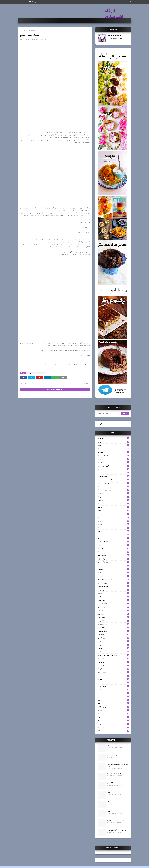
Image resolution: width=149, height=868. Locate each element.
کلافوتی (109, 811)
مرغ (114, 703)
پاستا (114, 469)
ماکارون (114, 700)
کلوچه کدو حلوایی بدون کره (115, 774)
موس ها (114, 710)
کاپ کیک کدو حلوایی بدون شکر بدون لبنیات (118, 765)
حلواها (114, 511)
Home (22, 30)
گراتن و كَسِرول (114, 683)
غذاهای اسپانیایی (114, 604)
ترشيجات (114, 493)
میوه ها (114, 714)
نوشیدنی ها (28, 30)
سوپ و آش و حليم (114, 562)
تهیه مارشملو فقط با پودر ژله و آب (117, 830)
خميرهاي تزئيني (114, 521)
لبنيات (114, 693)
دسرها (114, 524)
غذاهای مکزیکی (114, 638)
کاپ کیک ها (114, 659)
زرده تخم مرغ (114, 535)
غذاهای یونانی (114, 645)
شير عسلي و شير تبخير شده (114, 579)
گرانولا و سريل (114, 686)
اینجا (61, 132)
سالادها (114, 545)
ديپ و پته (114, 531)
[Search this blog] (109, 413)
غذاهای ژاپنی (114, 621)
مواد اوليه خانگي (114, 707)
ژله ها (114, 538)
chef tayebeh (26, 40)
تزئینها (114, 497)
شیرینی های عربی (114, 586)
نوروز (114, 724)
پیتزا (114, 486)
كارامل (114, 648)
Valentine (114, 438)
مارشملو (114, 696)
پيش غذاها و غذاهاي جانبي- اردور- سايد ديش (114, 483)
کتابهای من (114, 662)
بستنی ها (114, 452)
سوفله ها (114, 573)
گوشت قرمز (114, 690)
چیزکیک (114, 507)
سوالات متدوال (114, 559)
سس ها (114, 552)
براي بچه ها (114, 449)
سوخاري (114, 566)
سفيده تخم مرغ (114, 555)
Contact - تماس (33, 2)
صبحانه (114, 593)
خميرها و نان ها (114, 517)
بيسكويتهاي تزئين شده (114, 455)
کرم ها (114, 669)
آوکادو (114, 442)
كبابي (114, 652)
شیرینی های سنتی (114, 583)
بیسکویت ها (114, 462)
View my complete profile (115, 39)
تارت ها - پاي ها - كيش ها (114, 490)
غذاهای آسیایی (114, 600)
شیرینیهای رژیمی (114, 590)
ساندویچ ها (114, 548)
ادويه (114, 445)
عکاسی (114, 597)
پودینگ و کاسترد (114, 476)
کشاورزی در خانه (114, 672)
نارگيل (114, 717)
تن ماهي (114, 500)
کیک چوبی (114, 676)
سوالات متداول (58, 365)
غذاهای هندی (114, 641)
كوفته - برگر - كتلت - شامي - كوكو (114, 655)
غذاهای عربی (114, 628)
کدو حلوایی (114, 665)
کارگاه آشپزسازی (114, 14)
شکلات (114, 576)
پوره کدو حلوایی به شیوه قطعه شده (117, 820)
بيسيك (114, 459)
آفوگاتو (109, 802)
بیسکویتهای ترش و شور (114, 466)
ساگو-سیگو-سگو (114, 542)
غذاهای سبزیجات (114, 624)
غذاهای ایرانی (114, 610)
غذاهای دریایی (114, 617)
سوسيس (114, 569)
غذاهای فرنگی (114, 634)
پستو (114, 473)
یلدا (114, 731)
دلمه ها (114, 528)
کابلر (108, 792)
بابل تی (109, 745)
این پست (69, 252)
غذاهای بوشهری (31, 373)
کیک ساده (110, 783)
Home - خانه (22, 2)
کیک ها (114, 679)
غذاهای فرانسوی (114, 631)
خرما (114, 514)
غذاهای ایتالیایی (114, 607)
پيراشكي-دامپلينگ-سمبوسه (114, 480)
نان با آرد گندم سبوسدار (114, 755)
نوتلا (114, 721)
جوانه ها (114, 504)
